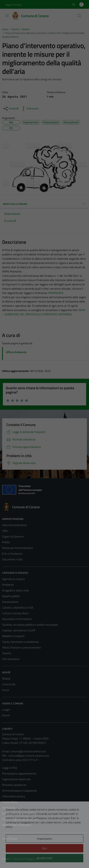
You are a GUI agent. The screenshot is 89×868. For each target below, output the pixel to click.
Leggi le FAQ (10, 768)
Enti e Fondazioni (12, 554)
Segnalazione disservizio (16, 779)
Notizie (6, 678)
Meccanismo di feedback (17, 825)
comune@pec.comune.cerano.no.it (29, 756)
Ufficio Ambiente (16, 352)
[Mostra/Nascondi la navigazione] (7, 16)
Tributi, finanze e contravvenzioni (22, 647)
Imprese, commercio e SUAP (19, 630)
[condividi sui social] (11, 109)
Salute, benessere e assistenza (20, 642)
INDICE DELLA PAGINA (44, 204)
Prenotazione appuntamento (19, 773)
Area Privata (9, 839)
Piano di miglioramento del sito (20, 819)
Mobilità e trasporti (13, 636)
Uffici (5, 531)
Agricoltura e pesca (13, 579)
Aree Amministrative (14, 525)
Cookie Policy (10, 802)
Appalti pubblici (11, 596)
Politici (6, 542)
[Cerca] (79, 16)
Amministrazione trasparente (19, 791)
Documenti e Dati (12, 559)
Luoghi (6, 710)
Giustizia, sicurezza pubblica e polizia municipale (30, 625)
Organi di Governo (13, 536)
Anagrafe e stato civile (15, 590)
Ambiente (8, 585)
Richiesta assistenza (14, 785)
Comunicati (9, 684)
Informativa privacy (14, 796)
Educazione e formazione (17, 619)
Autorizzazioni (10, 602)
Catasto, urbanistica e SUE (18, 607)
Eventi (6, 715)
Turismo (7, 653)
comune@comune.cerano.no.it (28, 751)
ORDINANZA (56, 293)
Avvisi (6, 690)
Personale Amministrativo (18, 548)
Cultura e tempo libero (15, 613)
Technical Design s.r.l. (26, 859)
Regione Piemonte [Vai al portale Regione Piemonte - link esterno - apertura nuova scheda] (13, 5)
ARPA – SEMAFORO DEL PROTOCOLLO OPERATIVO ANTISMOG (44, 312)
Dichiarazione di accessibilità (19, 813)
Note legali (9, 808)
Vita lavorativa (11, 659)
